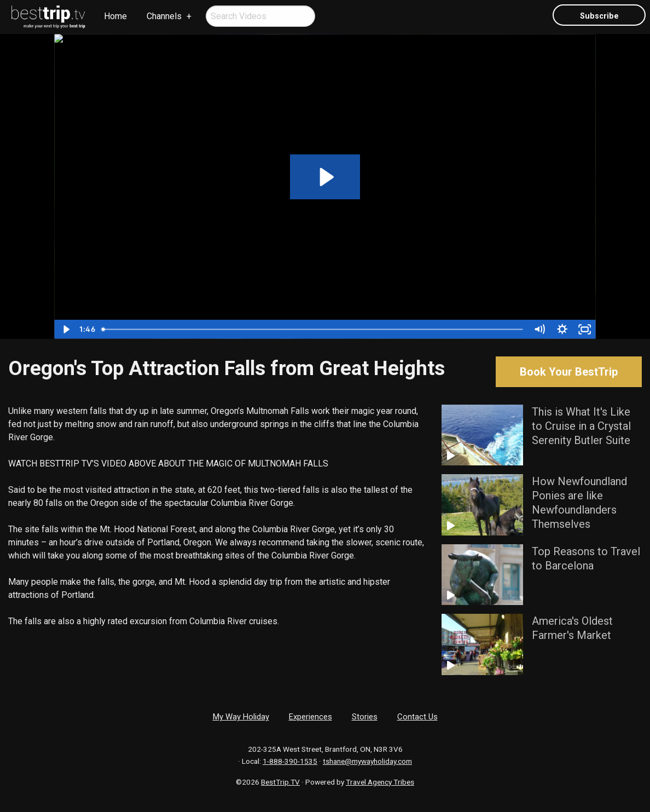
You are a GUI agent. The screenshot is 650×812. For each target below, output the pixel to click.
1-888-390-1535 (290, 761)
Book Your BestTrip (569, 372)
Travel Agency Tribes (380, 782)
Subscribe (599, 16)
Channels (164, 16)
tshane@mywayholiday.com (367, 761)
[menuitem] (49, 17)
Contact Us (417, 717)
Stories (365, 717)
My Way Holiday (241, 717)
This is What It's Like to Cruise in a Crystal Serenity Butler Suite (581, 426)
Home (115, 16)
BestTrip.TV (280, 782)
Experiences (311, 717)
